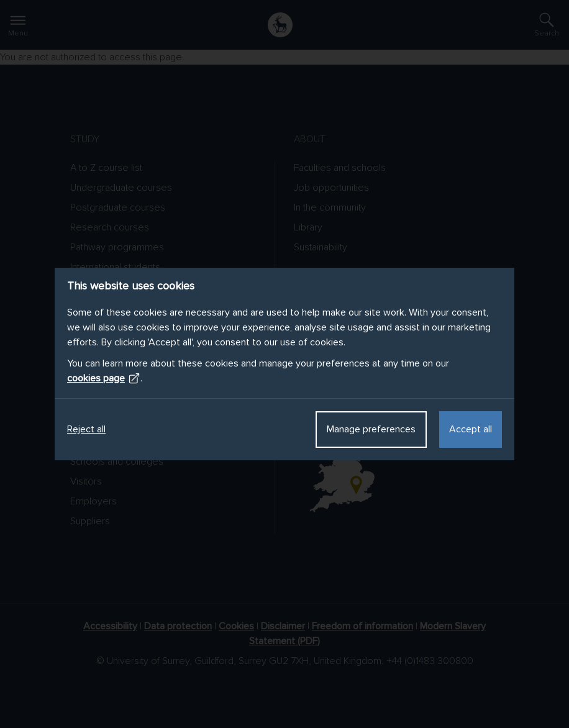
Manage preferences (371, 429)
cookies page (104, 378)
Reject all (86, 429)
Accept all (471, 429)
